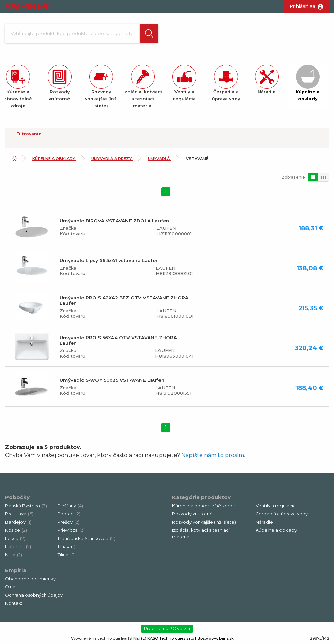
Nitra (14, 555)
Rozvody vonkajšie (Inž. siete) (204, 522)
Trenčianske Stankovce (86, 538)
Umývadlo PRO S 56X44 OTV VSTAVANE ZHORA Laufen (118, 340)
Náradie (264, 522)
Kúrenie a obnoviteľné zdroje (204, 506)
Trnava (67, 547)
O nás (11, 587)
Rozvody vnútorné (192, 514)
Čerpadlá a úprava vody (282, 514)
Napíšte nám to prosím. (213, 455)
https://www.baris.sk (214, 638)
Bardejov (18, 522)
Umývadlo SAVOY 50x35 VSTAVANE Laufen (112, 380)
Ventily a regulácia (276, 506)
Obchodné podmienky (30, 579)
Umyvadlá (159, 159)
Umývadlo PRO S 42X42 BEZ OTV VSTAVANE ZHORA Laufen (124, 300)
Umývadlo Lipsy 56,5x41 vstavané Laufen (109, 260)
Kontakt (14, 603)
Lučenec (18, 547)
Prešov (68, 522)
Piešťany (70, 506)
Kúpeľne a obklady (54, 159)
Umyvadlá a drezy (112, 159)
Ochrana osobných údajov (34, 595)
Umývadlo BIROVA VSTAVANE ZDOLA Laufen (114, 221)
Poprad (69, 514)
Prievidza (71, 530)
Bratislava (19, 514)
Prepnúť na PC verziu (167, 629)
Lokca (15, 538)
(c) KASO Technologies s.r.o (168, 638)
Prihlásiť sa (302, 6)
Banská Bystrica (26, 506)
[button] (148, 33)
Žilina (66, 555)
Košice (16, 530)
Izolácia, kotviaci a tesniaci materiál (201, 534)
